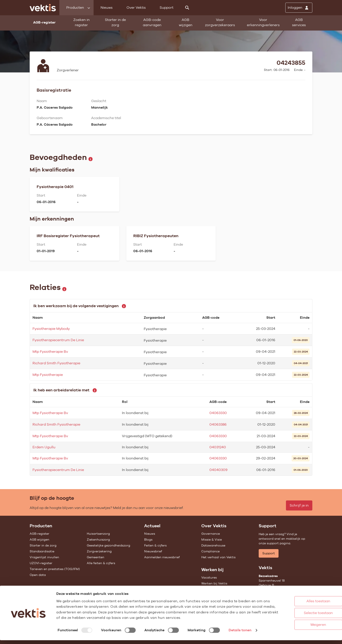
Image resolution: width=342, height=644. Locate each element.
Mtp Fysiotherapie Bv (50, 352)
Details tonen (240, 636)
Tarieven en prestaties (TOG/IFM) (55, 569)
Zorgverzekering (99, 551)
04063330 (218, 413)
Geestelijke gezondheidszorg (109, 545)
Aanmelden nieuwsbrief (162, 557)
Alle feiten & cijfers (101, 563)
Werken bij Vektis (214, 583)
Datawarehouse (213, 545)
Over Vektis (136, 8)
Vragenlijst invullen (44, 557)
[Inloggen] (299, 8)
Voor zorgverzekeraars (220, 22)
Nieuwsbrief (153, 551)
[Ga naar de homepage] (43, 8)
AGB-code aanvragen (152, 22)
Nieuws (107, 8)
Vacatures (209, 577)
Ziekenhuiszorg (98, 540)
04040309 (218, 470)
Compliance (210, 551)
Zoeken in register (81, 22)
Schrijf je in (299, 505)
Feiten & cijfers (155, 545)
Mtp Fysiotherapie (48, 375)
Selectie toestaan (300, 613)
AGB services (299, 22)
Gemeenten (96, 557)
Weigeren (300, 625)
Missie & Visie (212, 540)
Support (167, 8)
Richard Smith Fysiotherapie (56, 363)
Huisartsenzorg (98, 534)
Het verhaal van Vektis (218, 557)
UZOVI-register (41, 563)
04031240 (218, 447)
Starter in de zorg (115, 22)
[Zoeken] (187, 8)
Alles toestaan (300, 601)
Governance (211, 534)
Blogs (148, 540)
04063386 (218, 424)
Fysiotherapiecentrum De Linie (58, 340)
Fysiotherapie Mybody (51, 329)
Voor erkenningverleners (263, 22)
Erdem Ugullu (44, 447)
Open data (38, 575)
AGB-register (39, 534)
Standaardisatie (42, 551)
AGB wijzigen (186, 22)
